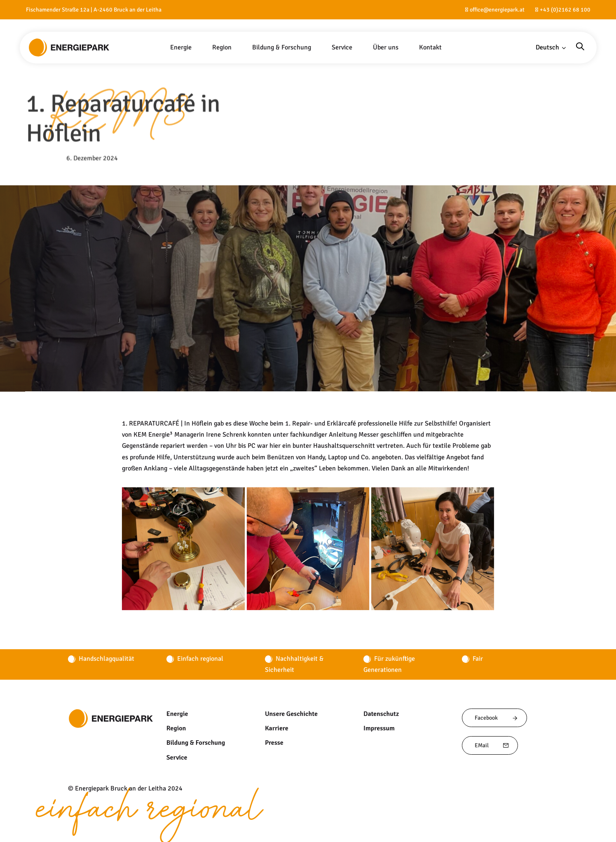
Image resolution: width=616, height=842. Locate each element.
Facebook (497, 718)
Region (176, 728)
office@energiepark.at (497, 10)
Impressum (379, 728)
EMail (492, 745)
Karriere (276, 728)
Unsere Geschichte (292, 714)
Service (177, 758)
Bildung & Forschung (196, 743)
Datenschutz (381, 714)
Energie (177, 714)
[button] (551, 48)
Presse (274, 743)
